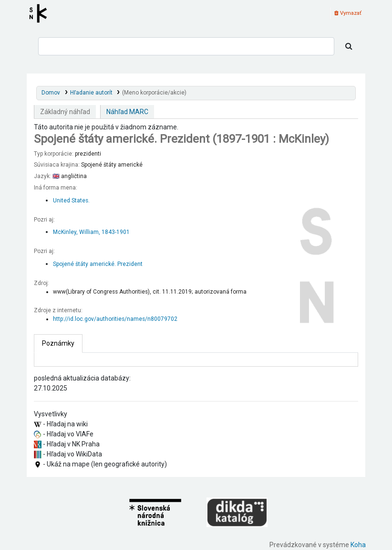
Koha (358, 545)
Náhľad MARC (127, 112)
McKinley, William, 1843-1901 (91, 232)
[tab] (58, 344)
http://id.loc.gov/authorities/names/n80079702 (115, 319)
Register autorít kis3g (41, 13)
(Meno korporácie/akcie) (154, 93)
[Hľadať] (349, 46)
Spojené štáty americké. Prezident (98, 264)
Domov (51, 93)
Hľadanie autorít (91, 93)
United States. (71, 201)
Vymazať (348, 13)
